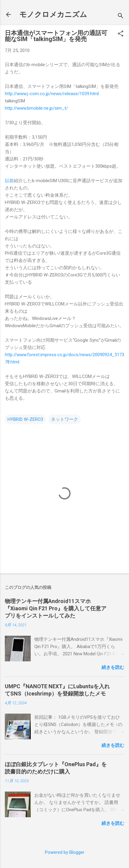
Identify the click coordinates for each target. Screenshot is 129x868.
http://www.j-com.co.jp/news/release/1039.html (52, 94)
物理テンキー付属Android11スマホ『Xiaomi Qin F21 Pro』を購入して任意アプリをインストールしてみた (56, 608)
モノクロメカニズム (53, 15)
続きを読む (113, 667)
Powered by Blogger (65, 852)
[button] (121, 34)
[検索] (121, 16)
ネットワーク (64, 419)
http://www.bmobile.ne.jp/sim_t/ (36, 108)
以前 (9, 181)
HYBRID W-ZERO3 (25, 419)
